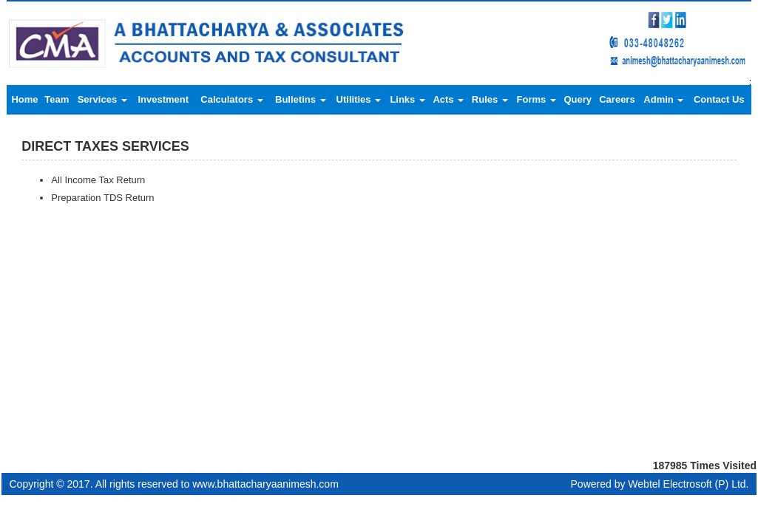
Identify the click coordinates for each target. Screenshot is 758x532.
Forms (537, 99)
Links (407, 99)
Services (102, 99)
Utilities (359, 99)
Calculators (231, 99)
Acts (448, 99)
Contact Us (719, 99)
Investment (163, 99)
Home (24, 99)
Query (578, 99)
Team (57, 99)
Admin (663, 99)
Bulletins (301, 99)
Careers (617, 99)
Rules (490, 99)
